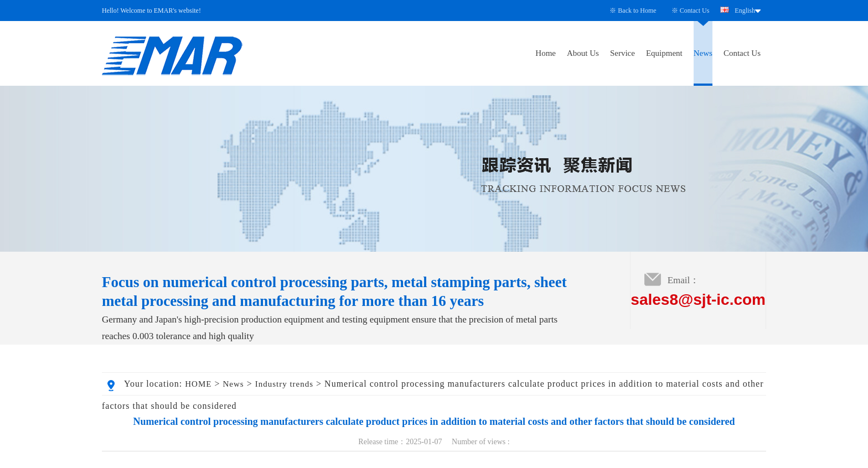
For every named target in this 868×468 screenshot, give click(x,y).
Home (546, 53)
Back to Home (637, 11)
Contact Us (695, 11)
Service (622, 53)
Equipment (664, 53)
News (703, 53)
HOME (198, 384)
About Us (583, 53)
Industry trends (284, 384)
